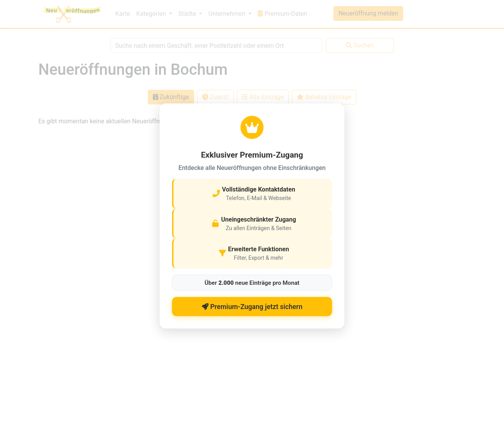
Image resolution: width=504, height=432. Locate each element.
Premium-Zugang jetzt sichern (252, 306)
